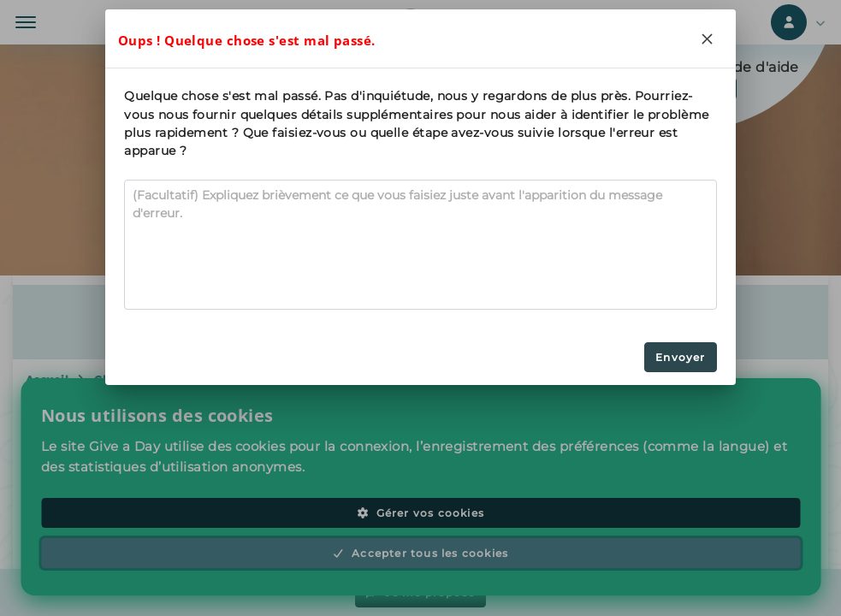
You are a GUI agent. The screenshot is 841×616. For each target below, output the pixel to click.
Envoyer (680, 357)
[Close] (708, 38)
